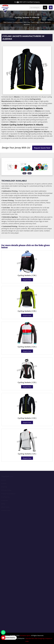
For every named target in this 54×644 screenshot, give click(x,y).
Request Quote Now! (42, 148)
